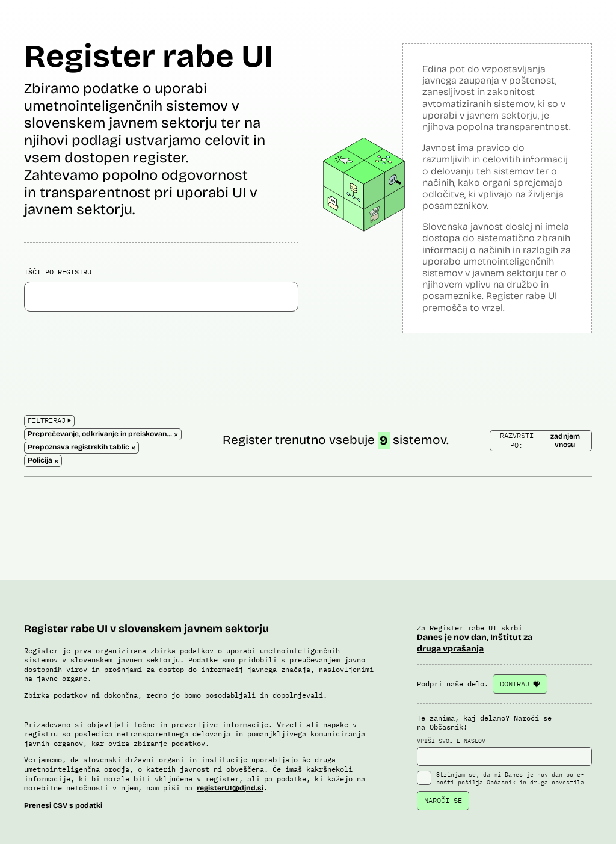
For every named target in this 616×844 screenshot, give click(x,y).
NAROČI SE (443, 800)
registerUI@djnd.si (230, 788)
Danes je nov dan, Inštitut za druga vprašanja (475, 643)
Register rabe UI (149, 56)
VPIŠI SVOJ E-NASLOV (504, 751)
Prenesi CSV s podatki (63, 805)
